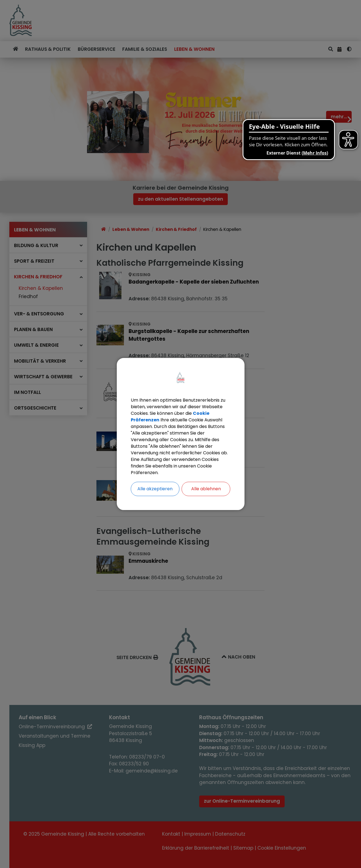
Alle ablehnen (206, 489)
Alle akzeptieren (155, 489)
